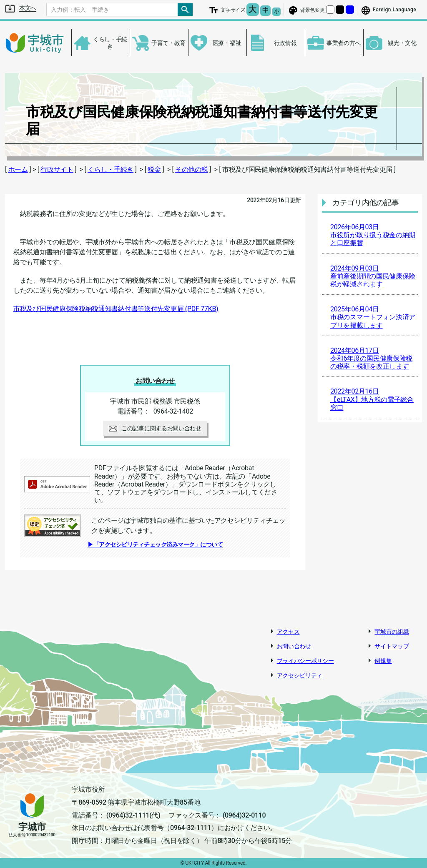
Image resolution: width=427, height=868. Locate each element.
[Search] (112, 10)
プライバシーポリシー (305, 661)
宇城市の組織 (392, 632)
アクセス (288, 632)
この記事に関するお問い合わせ (155, 428)
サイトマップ (392, 646)
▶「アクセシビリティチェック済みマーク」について (155, 544)
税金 (154, 169)
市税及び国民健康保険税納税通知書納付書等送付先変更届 (116, 309)
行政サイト (57, 169)
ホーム (18, 169)
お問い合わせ (294, 646)
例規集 (383, 661)
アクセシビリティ (300, 675)
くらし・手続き (111, 169)
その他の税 (192, 169)
